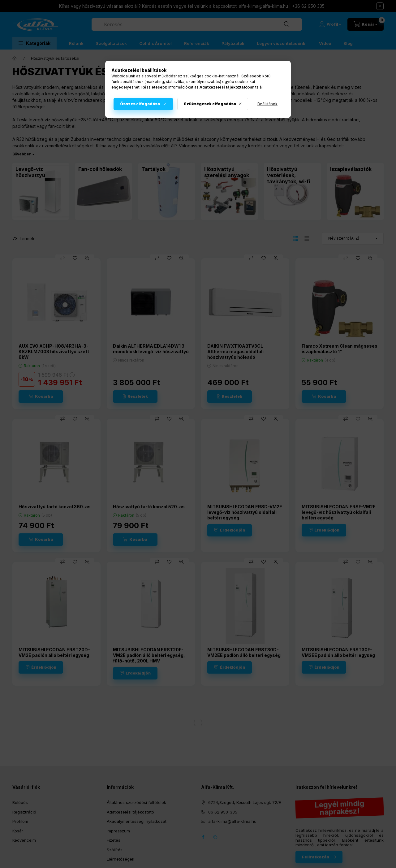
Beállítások (267, 104)
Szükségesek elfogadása (210, 104)
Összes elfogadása (140, 104)
